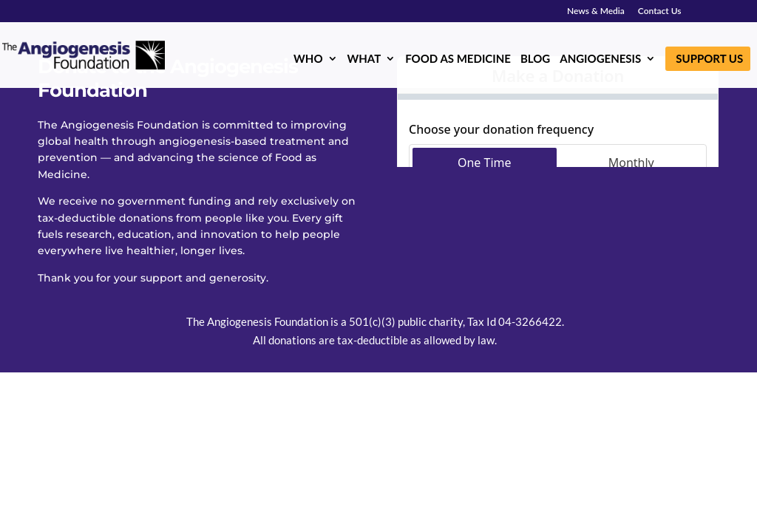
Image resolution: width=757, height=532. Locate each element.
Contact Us (660, 11)
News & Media (596, 11)
